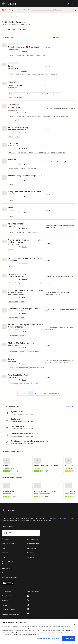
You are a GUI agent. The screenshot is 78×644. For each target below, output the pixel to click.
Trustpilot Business (8, 596)
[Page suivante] (54, 393)
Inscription (31, 557)
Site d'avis (47, 116)
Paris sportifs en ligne (53, 94)
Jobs (4, 548)
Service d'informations (42, 152)
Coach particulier (32, 232)
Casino (11, 56)
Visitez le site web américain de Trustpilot (47, 10)
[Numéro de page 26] (45, 393)
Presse (4, 573)
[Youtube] (28, 613)
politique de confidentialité (60, 519)
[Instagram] (28, 604)
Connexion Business (9, 610)
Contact (5, 553)
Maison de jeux (31, 75)
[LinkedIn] (28, 609)
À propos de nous (8, 544)
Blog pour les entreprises (10, 614)
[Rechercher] (72, 4)
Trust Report (6, 568)
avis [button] (24, 52)
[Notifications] (68, 4)
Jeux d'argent (10, 17)
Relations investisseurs (10, 578)
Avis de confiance (33, 544)
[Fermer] (75, 10)
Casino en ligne (20, 56)
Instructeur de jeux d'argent (60, 116)
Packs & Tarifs (7, 605)
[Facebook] (28, 596)
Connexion (31, 553)
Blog (4, 557)
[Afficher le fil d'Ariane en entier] (3, 17)
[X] (28, 600)
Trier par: (55, 38)
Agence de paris (41, 56)
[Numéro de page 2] (35, 393)
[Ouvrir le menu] (76, 4)
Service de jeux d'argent (16, 97)
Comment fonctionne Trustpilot (9, 563)
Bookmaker (30, 56)
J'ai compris (69, 638)
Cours (17, 136)
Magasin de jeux (14, 168)
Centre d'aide (32, 548)
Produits (5, 600)
